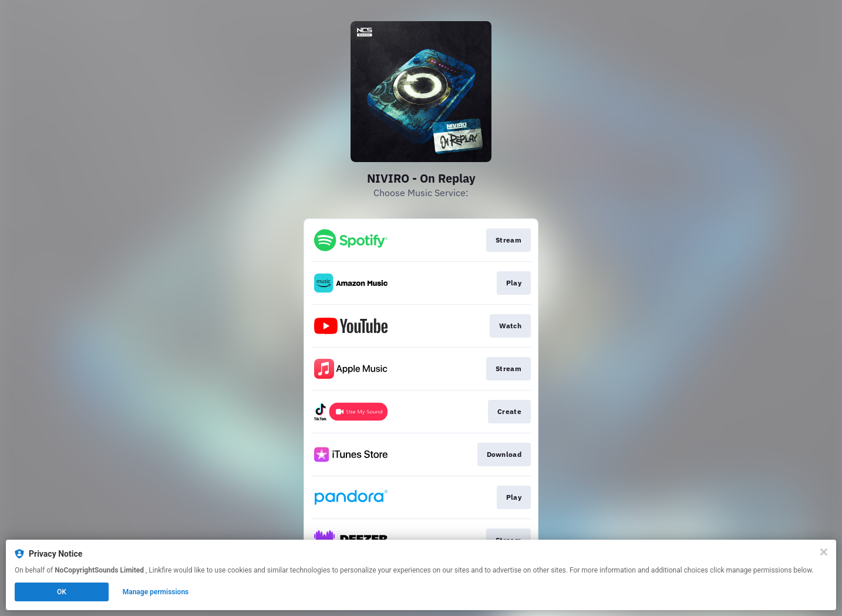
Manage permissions (156, 592)
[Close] (824, 552)
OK (62, 592)
